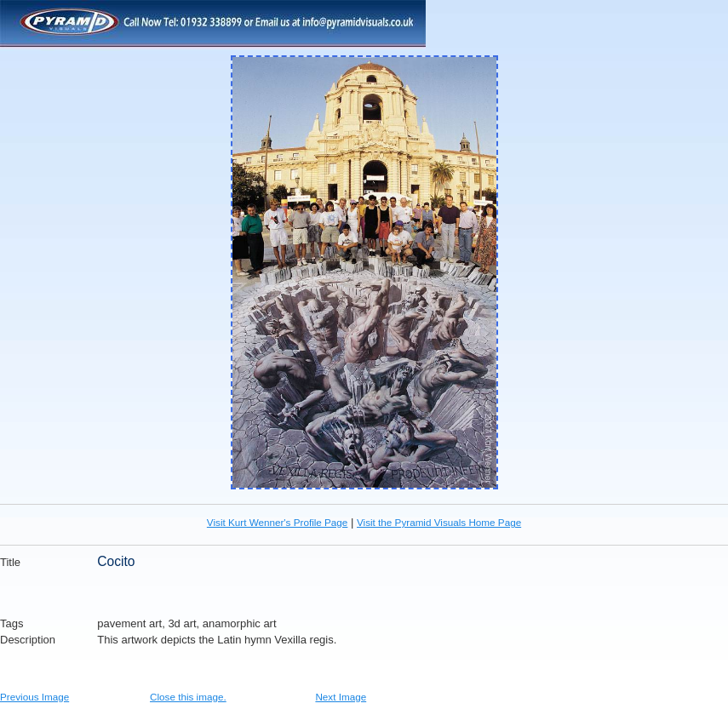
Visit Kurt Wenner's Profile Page (278, 522)
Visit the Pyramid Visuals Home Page (439, 522)
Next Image (341, 697)
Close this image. (188, 697)
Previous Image (34, 697)
